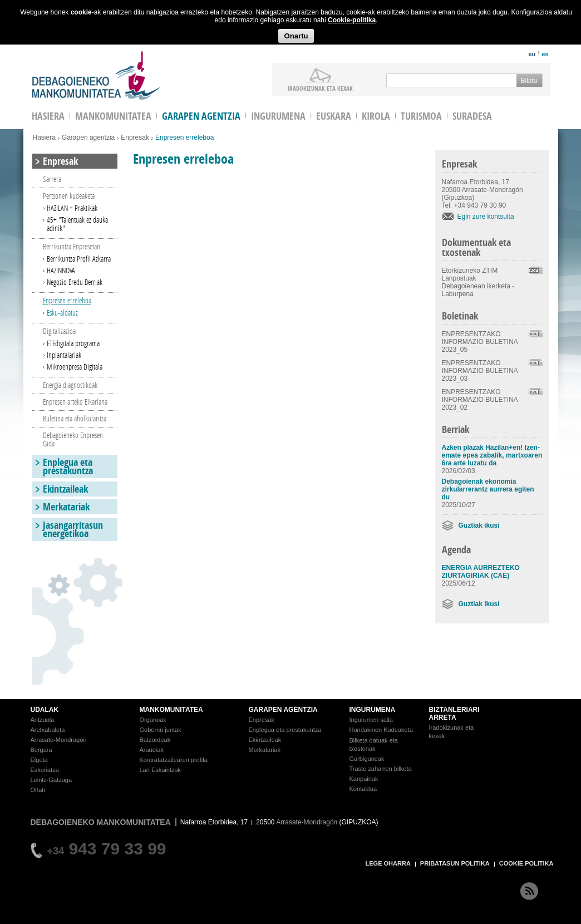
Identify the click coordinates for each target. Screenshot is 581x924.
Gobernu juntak (161, 730)
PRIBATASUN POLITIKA (455, 863)
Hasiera (44, 137)
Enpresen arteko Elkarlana (75, 402)
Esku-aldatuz (62, 313)
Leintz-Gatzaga (51, 780)
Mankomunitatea (113, 116)
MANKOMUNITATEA (171, 710)
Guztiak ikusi (479, 525)
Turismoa (421, 116)
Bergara (41, 750)
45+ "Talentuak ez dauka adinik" (77, 224)
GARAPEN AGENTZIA (283, 710)
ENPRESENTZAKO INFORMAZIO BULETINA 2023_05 (480, 342)
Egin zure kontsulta (486, 217)
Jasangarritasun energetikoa (73, 529)
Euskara (334, 116)
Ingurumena (278, 116)
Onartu (296, 36)
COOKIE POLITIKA (526, 863)
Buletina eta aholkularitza (75, 418)
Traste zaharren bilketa (381, 769)
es (545, 54)
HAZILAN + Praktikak (72, 208)
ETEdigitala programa (73, 343)
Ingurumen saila (371, 720)
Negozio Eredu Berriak (75, 282)
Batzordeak (155, 740)
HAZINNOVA (61, 270)
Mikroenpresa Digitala (75, 367)
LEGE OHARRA (388, 863)
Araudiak (152, 750)
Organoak (153, 720)
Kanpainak (364, 779)
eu (532, 54)
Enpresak (135, 137)
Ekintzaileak (65, 489)
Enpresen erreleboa (67, 300)
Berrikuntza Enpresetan (72, 246)
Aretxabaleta (48, 730)
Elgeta (39, 760)
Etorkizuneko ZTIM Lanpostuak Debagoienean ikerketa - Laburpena (478, 282)
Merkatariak (66, 507)
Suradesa (472, 116)
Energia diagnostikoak (70, 385)
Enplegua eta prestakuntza (68, 466)
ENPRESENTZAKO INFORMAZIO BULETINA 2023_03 (480, 371)
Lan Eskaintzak (161, 770)
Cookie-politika (352, 20)
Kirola (376, 116)
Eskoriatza (45, 770)
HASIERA (48, 116)
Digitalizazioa (59, 331)
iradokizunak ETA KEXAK (320, 88)
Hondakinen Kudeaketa (381, 730)
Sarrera (52, 179)
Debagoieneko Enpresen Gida (73, 439)
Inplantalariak (64, 355)
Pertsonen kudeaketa (69, 196)
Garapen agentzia (201, 116)
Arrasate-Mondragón (59, 740)
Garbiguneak (367, 759)
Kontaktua (363, 789)
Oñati (38, 790)
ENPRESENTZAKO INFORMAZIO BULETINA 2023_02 (480, 400)
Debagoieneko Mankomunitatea (96, 75)
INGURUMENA (373, 710)
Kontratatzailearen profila (174, 760)
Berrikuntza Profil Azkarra (79, 259)
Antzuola (43, 720)
